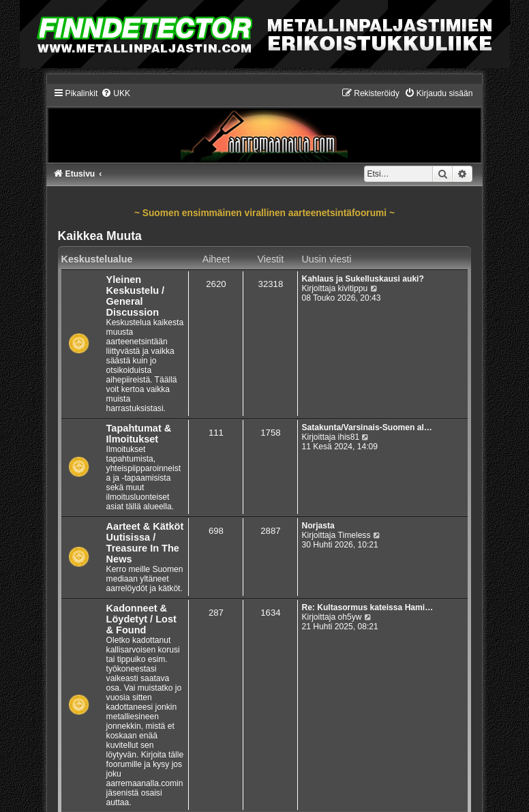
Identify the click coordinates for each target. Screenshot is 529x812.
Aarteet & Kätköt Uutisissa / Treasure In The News (145, 543)
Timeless (354, 535)
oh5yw (350, 617)
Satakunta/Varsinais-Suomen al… (367, 427)
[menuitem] (116, 93)
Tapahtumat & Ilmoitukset (139, 434)
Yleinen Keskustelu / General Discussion (136, 296)
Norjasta (318, 526)
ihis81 (349, 437)
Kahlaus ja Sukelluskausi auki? (362, 279)
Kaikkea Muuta (100, 236)
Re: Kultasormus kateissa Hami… (367, 607)
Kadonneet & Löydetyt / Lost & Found (141, 619)
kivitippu (353, 288)
